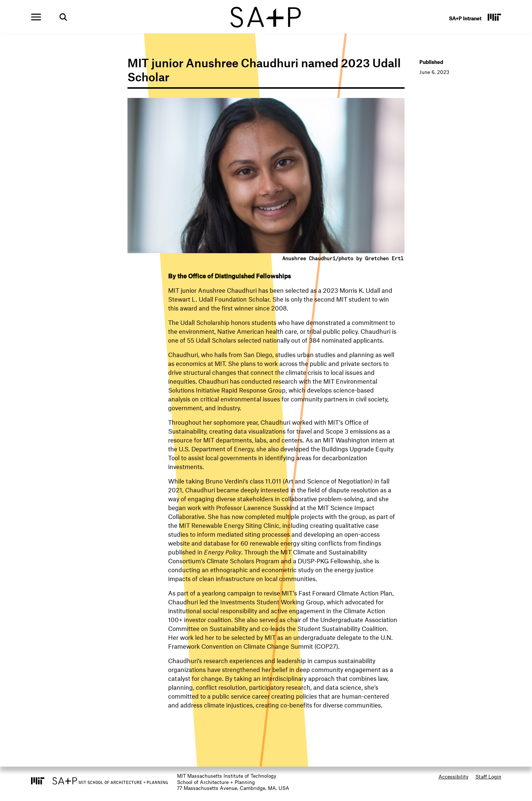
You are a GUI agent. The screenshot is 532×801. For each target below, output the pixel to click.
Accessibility (453, 776)
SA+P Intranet (465, 18)
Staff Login (488, 776)
